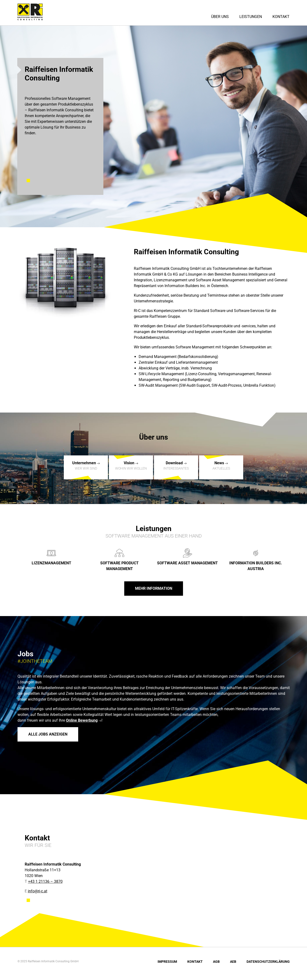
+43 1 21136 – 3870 (45, 881)
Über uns (220, 17)
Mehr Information (154, 588)
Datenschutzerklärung (268, 962)
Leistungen (251, 17)
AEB (233, 962)
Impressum (167, 962)
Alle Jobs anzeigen (48, 734)
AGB (216, 962)
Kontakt (281, 17)
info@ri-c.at (38, 891)
